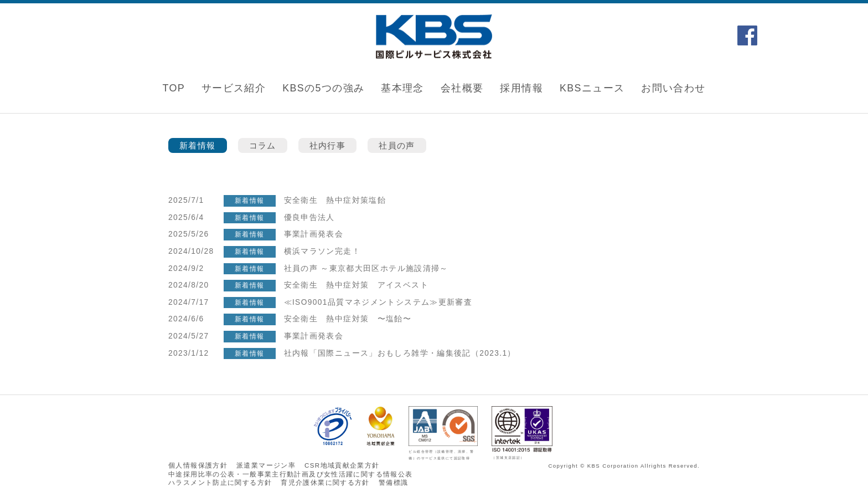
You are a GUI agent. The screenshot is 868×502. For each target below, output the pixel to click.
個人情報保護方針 (198, 465)
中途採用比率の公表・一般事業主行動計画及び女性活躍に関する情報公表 (290, 474)
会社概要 (462, 88)
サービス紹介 (234, 88)
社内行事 (328, 145)
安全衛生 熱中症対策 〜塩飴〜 (348, 319)
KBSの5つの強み (323, 88)
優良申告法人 (309, 217)
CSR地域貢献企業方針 (342, 465)
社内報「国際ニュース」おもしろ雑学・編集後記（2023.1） (404, 353)
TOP (174, 88)
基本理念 (402, 88)
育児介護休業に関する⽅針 (325, 483)
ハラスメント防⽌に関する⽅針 (220, 483)
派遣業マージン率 (266, 465)
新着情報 (198, 145)
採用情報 (521, 88)
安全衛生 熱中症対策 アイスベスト (356, 285)
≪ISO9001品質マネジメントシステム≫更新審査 (378, 302)
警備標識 (394, 483)
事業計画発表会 (314, 234)
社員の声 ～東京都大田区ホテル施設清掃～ (366, 268)
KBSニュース (592, 88)
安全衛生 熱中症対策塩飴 (335, 200)
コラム (263, 145)
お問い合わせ (673, 88)
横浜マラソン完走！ (322, 251)
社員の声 (397, 145)
